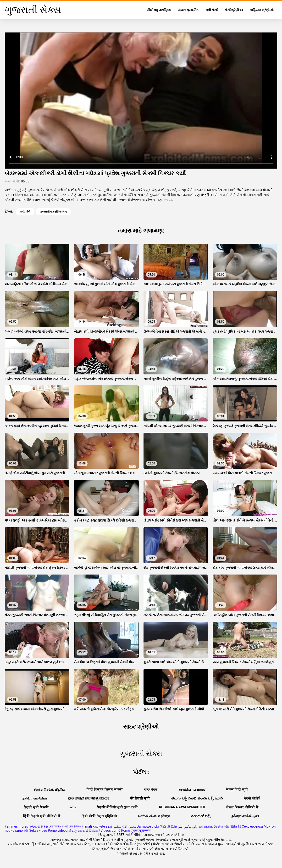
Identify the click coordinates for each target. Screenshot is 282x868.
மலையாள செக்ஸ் (211, 826)
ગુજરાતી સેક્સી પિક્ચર (53, 212)
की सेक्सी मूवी (140, 798)
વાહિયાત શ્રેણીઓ (262, 10)
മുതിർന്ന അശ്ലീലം (34, 798)
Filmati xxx (90, 826)
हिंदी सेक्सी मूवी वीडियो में (42, 816)
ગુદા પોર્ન (25, 212)
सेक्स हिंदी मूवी (237, 789)
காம (73, 807)
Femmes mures (16, 826)
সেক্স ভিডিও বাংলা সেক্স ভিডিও (65, 826)
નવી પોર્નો (212, 10)
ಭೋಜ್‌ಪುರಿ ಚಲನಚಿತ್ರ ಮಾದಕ (89, 798)
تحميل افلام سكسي (124, 826)
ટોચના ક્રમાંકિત (188, 10)
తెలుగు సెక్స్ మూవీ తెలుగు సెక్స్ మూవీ (197, 798)
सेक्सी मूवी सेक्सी (36, 807)
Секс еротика (252, 826)
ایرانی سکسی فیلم (188, 826)
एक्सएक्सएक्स (141, 831)
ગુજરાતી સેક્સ (38, 826)
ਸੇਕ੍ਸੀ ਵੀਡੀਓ (252, 798)
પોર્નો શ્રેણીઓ (234, 10)
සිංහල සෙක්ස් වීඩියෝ (84, 831)
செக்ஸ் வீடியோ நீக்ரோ (154, 816)
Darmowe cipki (148, 826)
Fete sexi (105, 826)
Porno (125, 831)
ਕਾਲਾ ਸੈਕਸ (151, 789)
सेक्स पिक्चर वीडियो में (242, 807)
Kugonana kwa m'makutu (182, 807)
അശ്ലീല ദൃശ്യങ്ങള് (192, 789)
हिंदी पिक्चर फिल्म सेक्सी (105, 789)
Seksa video (38, 831)
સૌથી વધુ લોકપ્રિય (159, 10)
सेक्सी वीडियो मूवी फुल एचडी (117, 807)
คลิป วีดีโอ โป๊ (233, 826)
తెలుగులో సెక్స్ (201, 816)
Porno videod (58, 831)
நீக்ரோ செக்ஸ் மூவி (245, 816)
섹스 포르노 (168, 826)
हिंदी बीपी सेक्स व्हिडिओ (99, 816)
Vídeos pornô (110, 831)
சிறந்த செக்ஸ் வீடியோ (50, 789)
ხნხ (26, 831)
